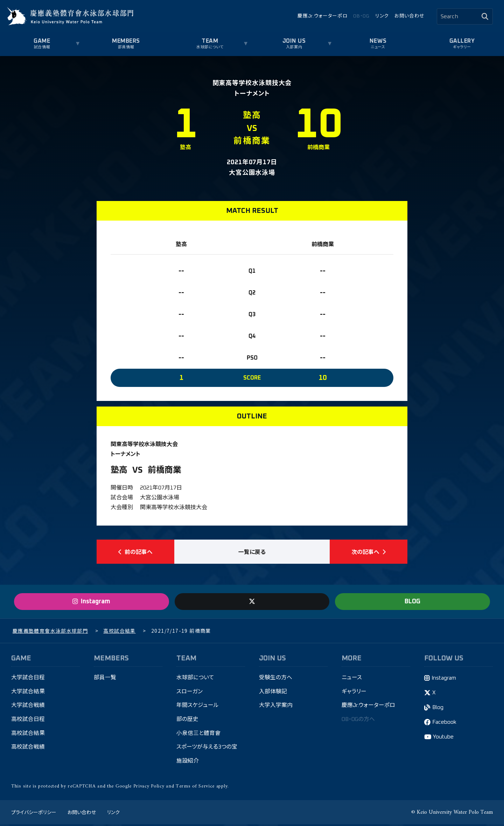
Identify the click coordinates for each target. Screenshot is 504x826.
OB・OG (361, 16)
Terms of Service (195, 788)
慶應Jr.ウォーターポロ (323, 16)
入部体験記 (273, 693)
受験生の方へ (276, 679)
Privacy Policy (149, 788)
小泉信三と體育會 (198, 735)
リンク (382, 16)
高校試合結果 (28, 735)
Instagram (444, 679)
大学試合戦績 (28, 707)
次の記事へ (369, 552)
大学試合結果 (28, 693)
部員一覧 (105, 679)
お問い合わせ (409, 16)
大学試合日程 (28, 679)
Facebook (445, 724)
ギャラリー (462, 47)
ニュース (378, 47)
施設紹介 (188, 763)
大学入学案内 (276, 707)
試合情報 (42, 47)
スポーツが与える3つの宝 (207, 749)
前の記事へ (135, 552)
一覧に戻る (252, 552)
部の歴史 (187, 721)
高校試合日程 (28, 721)
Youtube (444, 738)
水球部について (210, 47)
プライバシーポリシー (34, 814)
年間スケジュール (198, 707)
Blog (438, 709)
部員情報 (126, 47)
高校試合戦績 (28, 749)
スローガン (190, 693)
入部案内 (294, 47)
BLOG (412, 603)
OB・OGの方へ (359, 721)
